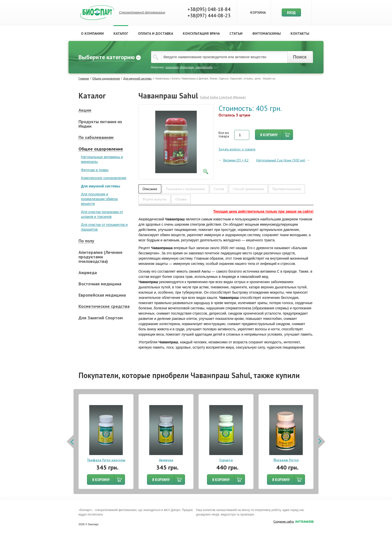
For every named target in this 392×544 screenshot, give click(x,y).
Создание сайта (293, 522)
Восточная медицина (100, 284)
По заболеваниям (96, 138)
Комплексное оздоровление (104, 178)
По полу (86, 241)
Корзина (258, 12)
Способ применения (248, 189)
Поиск (300, 57)
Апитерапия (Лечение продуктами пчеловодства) (100, 257)
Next (321, 442)
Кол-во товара (224, 134)
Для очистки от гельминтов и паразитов (104, 227)
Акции (85, 110)
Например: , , (182, 67)
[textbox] (232, 57)
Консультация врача (201, 33)
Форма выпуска (154, 199)
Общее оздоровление (106, 78)
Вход (291, 12)
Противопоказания (287, 189)
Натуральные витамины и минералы (102, 159)
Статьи (236, 33)
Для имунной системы (137, 78)
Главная (84, 78)
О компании (92, 33)
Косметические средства (104, 306)
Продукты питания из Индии (100, 124)
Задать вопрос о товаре (237, 149)
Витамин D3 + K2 (236, 160)
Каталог (121, 33)
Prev (70, 442)
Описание (150, 189)
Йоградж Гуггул (286, 460)
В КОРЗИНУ (101, 480)
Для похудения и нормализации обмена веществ (99, 199)
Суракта (226, 460)
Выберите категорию (107, 57)
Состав (219, 189)
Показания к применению (185, 189)
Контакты (300, 33)
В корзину (269, 135)
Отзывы (181, 199)
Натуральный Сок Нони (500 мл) (281, 160)
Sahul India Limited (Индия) (223, 97)
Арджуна (166, 460)
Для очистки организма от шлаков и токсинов (102, 214)
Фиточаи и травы (95, 170)
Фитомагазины (266, 33)
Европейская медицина (102, 295)
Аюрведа (88, 273)
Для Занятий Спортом (101, 318)
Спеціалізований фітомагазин (142, 12)
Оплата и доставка (155, 33)
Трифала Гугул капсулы (106, 460)
